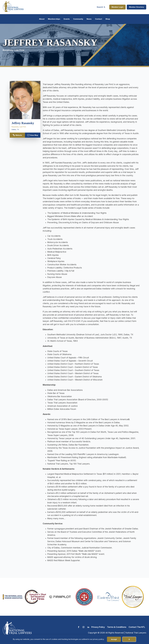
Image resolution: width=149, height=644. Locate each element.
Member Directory (136, 7)
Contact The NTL (137, 627)
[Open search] (101, 7)
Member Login (117, 7)
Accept (114, 639)
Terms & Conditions (117, 627)
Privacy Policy (98, 627)
